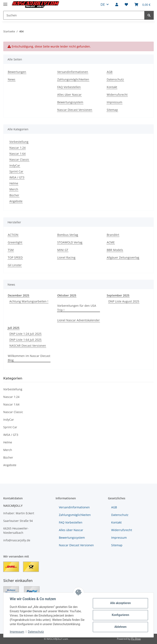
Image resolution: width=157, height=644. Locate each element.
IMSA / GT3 (17, 177)
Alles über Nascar (69, 95)
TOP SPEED (15, 257)
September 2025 (118, 295)
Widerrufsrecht (117, 95)
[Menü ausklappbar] (5, 3)
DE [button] (103, 5)
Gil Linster (15, 265)
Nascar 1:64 (17, 154)
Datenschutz (36, 632)
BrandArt (113, 235)
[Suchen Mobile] (74, 15)
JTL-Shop (136, 639)
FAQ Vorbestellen (69, 87)
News (12, 79)
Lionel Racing (66, 257)
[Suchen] (149, 15)
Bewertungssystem (70, 102)
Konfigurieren (120, 615)
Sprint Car (16, 171)
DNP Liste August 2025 (124, 301)
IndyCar (15, 165)
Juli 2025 (14, 328)
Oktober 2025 (67, 295)
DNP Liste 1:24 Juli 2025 (25, 334)
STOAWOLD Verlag (70, 242)
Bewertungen (17, 72)
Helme (14, 183)
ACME (111, 242)
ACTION (13, 235)
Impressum (17, 632)
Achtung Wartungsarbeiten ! (29, 301)
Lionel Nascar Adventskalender (78, 320)
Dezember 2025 (19, 295)
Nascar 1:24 (17, 148)
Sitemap (112, 110)
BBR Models (115, 250)
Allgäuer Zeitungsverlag (123, 257)
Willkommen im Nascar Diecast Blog (29, 358)
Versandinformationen (73, 72)
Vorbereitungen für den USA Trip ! (77, 308)
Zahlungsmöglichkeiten (73, 79)
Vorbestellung (19, 142)
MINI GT (63, 250)
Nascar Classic (19, 160)
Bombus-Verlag (68, 235)
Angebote (16, 201)
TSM (11, 250)
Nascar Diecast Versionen (75, 110)
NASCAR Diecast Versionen (28, 346)
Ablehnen (120, 627)
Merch (14, 189)
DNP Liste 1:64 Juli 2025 (25, 340)
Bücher (14, 195)
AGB (110, 72)
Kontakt (112, 87)
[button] (117, 5)
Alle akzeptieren (120, 603)
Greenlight (15, 242)
